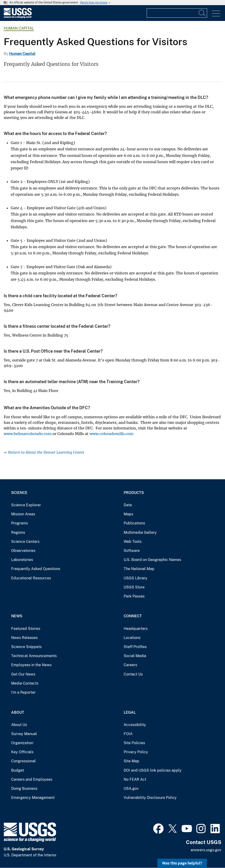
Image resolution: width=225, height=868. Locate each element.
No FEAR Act (135, 779)
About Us (19, 725)
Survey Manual (24, 734)
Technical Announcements (34, 656)
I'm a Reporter (23, 692)
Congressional (23, 761)
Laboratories (22, 560)
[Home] (18, 17)
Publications (134, 523)
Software (132, 551)
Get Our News (23, 674)
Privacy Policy (136, 752)
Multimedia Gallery (140, 532)
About (18, 712)
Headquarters (136, 629)
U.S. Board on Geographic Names (152, 560)
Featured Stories (26, 629)
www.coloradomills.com (111, 434)
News (17, 616)
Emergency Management (33, 798)
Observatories (23, 551)
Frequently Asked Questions (36, 569)
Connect (133, 616)
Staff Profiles (135, 647)
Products (134, 493)
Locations (132, 638)
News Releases (24, 638)
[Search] (202, 13)
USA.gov (131, 789)
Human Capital (19, 28)
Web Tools (133, 542)
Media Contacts (25, 683)
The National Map (139, 569)
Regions (18, 532)
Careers (130, 665)
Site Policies (134, 743)
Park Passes (134, 596)
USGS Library (136, 578)
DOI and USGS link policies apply (153, 770)
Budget (18, 770)
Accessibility (135, 725)
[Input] (177, 13)
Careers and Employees (32, 779)
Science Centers (25, 542)
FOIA (128, 734)
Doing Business (24, 789)
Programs (20, 523)
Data (128, 505)
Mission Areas (23, 514)
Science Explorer (26, 505)
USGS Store (134, 587)
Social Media (135, 656)
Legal (130, 712)
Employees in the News (31, 665)
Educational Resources (31, 578)
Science (19, 493)
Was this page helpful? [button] (182, 863)
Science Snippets (26, 647)
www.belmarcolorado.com (28, 434)
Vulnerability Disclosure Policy (150, 798)
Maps (128, 514)
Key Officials (22, 752)
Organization (22, 743)
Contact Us (133, 674)
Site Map (131, 761)
